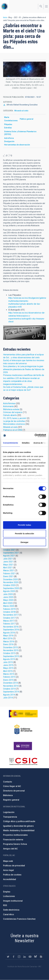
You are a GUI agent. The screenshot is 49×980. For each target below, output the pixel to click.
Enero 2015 (8, 680)
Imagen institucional (13, 901)
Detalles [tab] (26, 443)
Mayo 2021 (8, 565)
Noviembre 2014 (11, 686)
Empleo (7, 892)
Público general (27, 119)
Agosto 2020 (9, 591)
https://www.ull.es (23, 746)
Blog (24, 333)
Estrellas (8, 128)
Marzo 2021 (9, 570)
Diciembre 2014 (10, 683)
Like (4, 155)
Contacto (8, 782)
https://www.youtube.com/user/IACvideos (30, 957)
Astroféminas (9, 403)
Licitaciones (9, 896)
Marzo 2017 (9, 621)
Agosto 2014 (9, 695)
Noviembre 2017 (11, 615)
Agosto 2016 (9, 633)
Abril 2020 (8, 603)
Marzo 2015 (9, 674)
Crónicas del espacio (13, 412)
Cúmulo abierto (10, 415)
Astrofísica (9, 138)
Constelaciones (11, 121)
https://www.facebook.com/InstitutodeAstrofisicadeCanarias (14, 957)
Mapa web (8, 861)
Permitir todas (24, 525)
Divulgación (9, 141)
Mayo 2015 (8, 668)
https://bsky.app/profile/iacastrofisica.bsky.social (36, 957)
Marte (7, 117)
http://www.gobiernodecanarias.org (23, 729)
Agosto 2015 (9, 659)
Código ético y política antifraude (19, 821)
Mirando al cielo (21, 111)
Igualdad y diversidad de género (18, 826)
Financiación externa (13, 840)
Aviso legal (8, 870)
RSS (5, 905)
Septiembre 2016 (11, 630)
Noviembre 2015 (11, 650)
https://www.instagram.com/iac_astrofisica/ (19, 957)
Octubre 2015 (9, 653)
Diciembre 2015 (10, 647)
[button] (24, 69)
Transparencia (10, 817)
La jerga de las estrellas (14, 421)
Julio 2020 (8, 594)
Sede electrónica (11, 910)
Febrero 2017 (9, 624)
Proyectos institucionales (15, 835)
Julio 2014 (8, 698)
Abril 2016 (8, 638)
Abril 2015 (8, 671)
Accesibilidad (10, 879)
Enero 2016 (8, 644)
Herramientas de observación (17, 145)
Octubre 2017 (9, 618)
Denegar (24, 542)
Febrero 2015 (9, 677)
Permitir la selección (25, 534)
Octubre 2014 (9, 689)
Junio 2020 (8, 597)
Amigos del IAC (10, 849)
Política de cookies (12, 875)
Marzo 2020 (9, 606)
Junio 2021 (8, 562)
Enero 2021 (8, 576)
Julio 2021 (8, 559)
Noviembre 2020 (11, 582)
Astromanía (8, 406)
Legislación (9, 812)
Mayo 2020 (8, 600)
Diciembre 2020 (10, 579)
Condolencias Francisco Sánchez (19, 919)
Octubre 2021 (9, 550)
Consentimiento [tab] (11, 443)
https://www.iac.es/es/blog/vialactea (41, 957)
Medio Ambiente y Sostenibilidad (19, 830)
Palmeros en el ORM (13, 430)
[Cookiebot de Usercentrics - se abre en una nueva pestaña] (35, 435)
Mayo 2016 (8, 636)
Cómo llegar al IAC (12, 786)
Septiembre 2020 (11, 588)
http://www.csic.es (23, 761)
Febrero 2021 (9, 574)
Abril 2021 (8, 568)
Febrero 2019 (9, 609)
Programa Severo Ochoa (15, 844)
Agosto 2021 (9, 556)
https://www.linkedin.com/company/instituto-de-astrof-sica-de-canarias (25, 957)
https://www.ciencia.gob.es (23, 714)
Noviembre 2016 (11, 627)
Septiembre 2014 (11, 692)
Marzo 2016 (9, 642)
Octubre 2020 (9, 585)
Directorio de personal (14, 791)
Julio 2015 (8, 662)
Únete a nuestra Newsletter (25, 938)
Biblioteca (8, 795)
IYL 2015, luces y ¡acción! (15, 418)
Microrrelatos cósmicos (14, 424)
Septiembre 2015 (11, 656)
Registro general (11, 800)
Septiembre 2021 (11, 553)
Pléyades (8, 124)
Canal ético (9, 914)
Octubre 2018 (9, 612)
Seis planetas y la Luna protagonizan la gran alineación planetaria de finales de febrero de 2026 (24, 369)
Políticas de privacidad (14, 866)
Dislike (9, 155)
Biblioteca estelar (11, 409)
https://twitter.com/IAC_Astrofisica (8, 957)
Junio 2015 (8, 665)
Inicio (5, 17)
